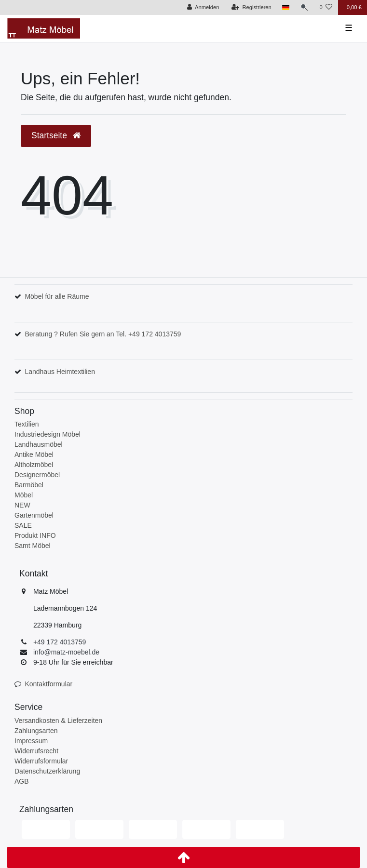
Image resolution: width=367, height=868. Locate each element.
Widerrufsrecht (36, 751)
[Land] (286, 7)
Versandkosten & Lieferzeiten (58, 721)
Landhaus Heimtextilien (60, 372)
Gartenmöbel (34, 515)
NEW (22, 505)
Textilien (27, 424)
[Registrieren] (251, 7)
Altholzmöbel (34, 465)
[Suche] (304, 7)
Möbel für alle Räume (57, 296)
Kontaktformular (48, 684)
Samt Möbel (33, 546)
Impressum (31, 741)
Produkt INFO (35, 535)
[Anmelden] (203, 7)
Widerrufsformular (41, 761)
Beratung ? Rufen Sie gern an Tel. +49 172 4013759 (103, 334)
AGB (22, 781)
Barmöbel (29, 485)
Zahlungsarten (36, 731)
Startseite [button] (56, 135)
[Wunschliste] (326, 7)
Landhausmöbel (39, 444)
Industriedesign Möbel (48, 434)
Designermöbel (37, 475)
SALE (23, 525)
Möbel (24, 495)
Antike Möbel (34, 454)
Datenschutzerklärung (47, 771)
